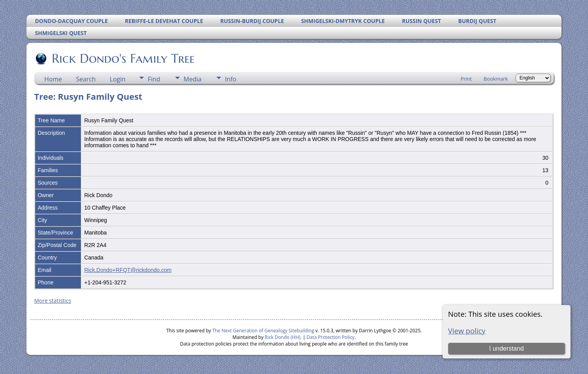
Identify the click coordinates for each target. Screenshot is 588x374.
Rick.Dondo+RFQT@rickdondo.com (128, 270)
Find (154, 79)
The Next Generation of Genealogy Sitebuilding (263, 331)
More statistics (53, 301)
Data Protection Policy (331, 337)
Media (192, 79)
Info (230, 79)
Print (466, 79)
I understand (506, 348)
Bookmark (496, 79)
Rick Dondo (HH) (282, 337)
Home (53, 79)
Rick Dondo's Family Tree (123, 58)
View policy (467, 331)
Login (118, 79)
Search (86, 79)
